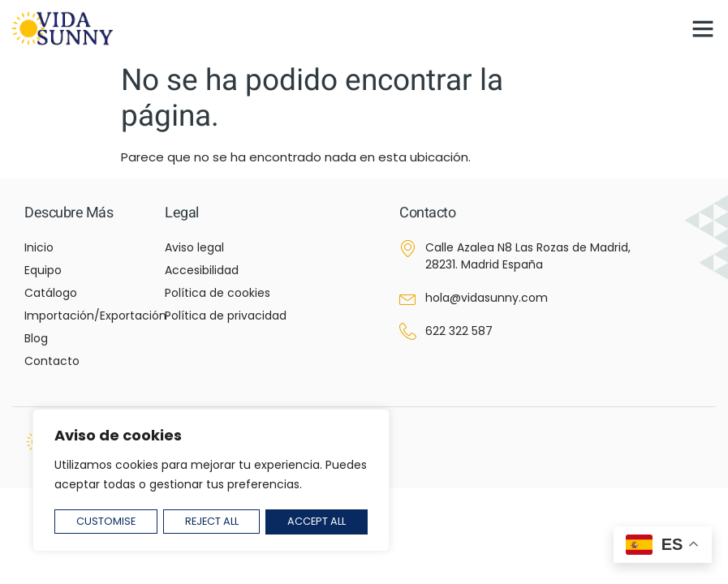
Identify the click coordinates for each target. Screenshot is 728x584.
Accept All (317, 522)
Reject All (212, 522)
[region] (211, 481)
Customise (106, 522)
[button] (703, 28)
